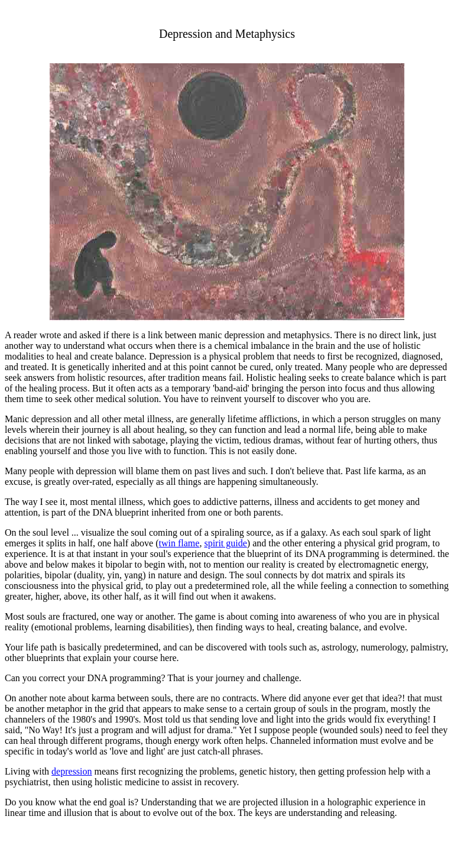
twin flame (179, 543)
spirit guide (225, 543)
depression (72, 771)
